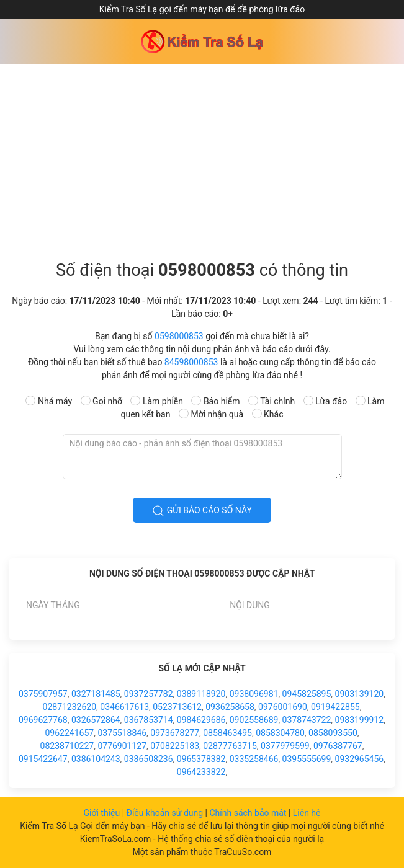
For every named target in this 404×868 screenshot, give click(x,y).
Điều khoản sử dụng (166, 813)
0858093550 (333, 733)
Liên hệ (307, 813)
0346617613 (124, 707)
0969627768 (43, 720)
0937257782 (149, 694)
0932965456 (360, 759)
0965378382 (201, 759)
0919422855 (335, 707)
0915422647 (43, 759)
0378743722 (307, 720)
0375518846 (122, 733)
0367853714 (149, 720)
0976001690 (283, 707)
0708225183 (175, 746)
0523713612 (177, 707)
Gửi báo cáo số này (202, 511)
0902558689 (254, 720)
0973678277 (175, 733)
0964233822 (201, 772)
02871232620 (70, 707)
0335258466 (254, 759)
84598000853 (191, 362)
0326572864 (96, 720)
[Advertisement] (202, 157)
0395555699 (307, 759)
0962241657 (69, 733)
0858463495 (227, 733)
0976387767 (338, 746)
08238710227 (67, 746)
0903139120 (360, 694)
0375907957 (43, 694)
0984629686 (201, 720)
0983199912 (360, 720)
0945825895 (307, 694)
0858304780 (280, 733)
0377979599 (285, 746)
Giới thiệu (102, 813)
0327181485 (96, 694)
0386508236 (149, 759)
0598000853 (179, 336)
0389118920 (201, 694)
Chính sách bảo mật (249, 813)
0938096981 (254, 694)
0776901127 (122, 746)
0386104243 (96, 759)
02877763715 (230, 746)
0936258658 (230, 707)
